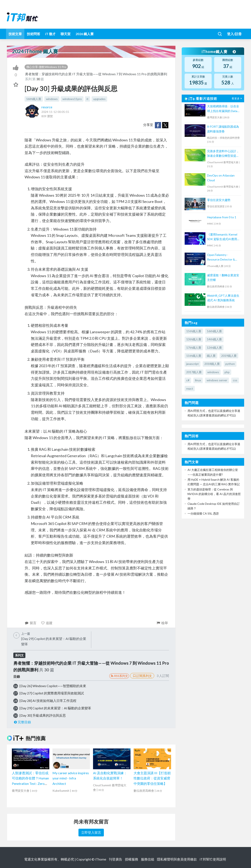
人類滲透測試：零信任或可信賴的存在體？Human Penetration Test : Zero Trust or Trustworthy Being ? (30, 783)
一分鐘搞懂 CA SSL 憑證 (203, 513)
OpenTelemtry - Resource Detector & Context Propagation (221, 257)
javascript (193, 364)
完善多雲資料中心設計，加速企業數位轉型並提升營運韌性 (223, 154)
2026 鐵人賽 (85, 34)
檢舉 (162, 623)
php (227, 372)
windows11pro (72, 99)
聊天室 (66, 34)
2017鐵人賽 (194, 372)
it (88, 99)
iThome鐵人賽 (219, 52)
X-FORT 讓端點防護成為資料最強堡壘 (223, 129)
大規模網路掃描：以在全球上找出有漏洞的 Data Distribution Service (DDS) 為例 (223, 109)
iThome (101, 859)
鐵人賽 (211, 356)
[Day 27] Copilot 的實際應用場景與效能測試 (52, 693)
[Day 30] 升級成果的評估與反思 (43, 715)
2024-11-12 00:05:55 (55, 112)
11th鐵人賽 (194, 356)
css (235, 380)
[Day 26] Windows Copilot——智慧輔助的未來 (53, 686)
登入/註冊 (234, 34)
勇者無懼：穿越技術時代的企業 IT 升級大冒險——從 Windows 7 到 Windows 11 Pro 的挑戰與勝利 (96, 74)
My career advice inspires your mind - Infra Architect (71, 778)
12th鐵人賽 (214, 348)
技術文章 (15, 34)
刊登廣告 (116, 859)
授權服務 (132, 859)
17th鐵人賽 (194, 348)
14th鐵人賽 (214, 339)
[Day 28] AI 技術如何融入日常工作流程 (48, 701)
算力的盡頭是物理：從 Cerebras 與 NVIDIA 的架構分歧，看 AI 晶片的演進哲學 (214, 494)
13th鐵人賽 (194, 339)
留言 (30, 623)
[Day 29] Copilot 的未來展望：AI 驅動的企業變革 (55, 708)
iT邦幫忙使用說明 (213, 859)
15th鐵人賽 (194, 331)
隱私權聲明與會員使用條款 (177, 859)
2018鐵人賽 (212, 364)
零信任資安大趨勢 (219, 200)
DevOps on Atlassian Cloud (221, 178)
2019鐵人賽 (229, 356)
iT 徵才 (50, 34)
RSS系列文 (119, 676)
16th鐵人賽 (34, 99)
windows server (217, 380)
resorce (47, 107)
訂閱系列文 (142, 676)
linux (198, 380)
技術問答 (34, 34)
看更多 (237, 98)
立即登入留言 (91, 832)
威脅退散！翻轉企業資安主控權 (223, 277)
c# (188, 380)
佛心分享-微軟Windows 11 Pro (46, 67)
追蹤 (47, 623)
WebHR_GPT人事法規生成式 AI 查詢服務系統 (223, 298)
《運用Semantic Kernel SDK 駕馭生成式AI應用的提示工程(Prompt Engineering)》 (224, 237)
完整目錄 (22, 722)
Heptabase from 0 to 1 (222, 217)
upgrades (99, 99)
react (190, 388)
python (230, 364)
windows (52, 99)
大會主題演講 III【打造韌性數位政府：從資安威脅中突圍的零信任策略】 (152, 778)
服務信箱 (148, 859)
